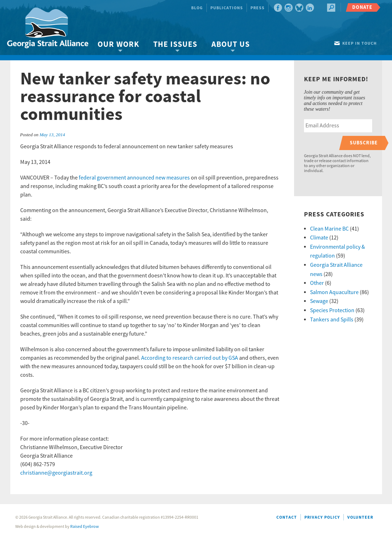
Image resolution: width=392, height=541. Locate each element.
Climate (319, 238)
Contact (287, 517)
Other (317, 283)
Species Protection (332, 310)
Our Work (118, 45)
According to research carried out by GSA (190, 358)
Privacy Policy (322, 517)
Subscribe (364, 143)
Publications (227, 8)
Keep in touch (360, 43)
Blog (197, 8)
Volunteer (360, 517)
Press (258, 8)
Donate (362, 7)
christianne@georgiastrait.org (56, 473)
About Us (231, 45)
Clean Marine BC (329, 229)
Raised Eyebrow (85, 527)
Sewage (319, 301)
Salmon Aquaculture (334, 292)
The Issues (175, 45)
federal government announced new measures (134, 178)
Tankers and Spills (332, 320)
